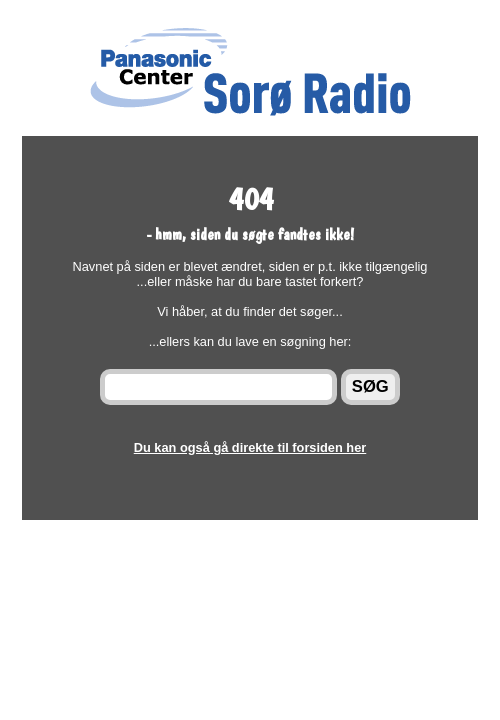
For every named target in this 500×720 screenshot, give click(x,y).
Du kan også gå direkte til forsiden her (250, 447)
